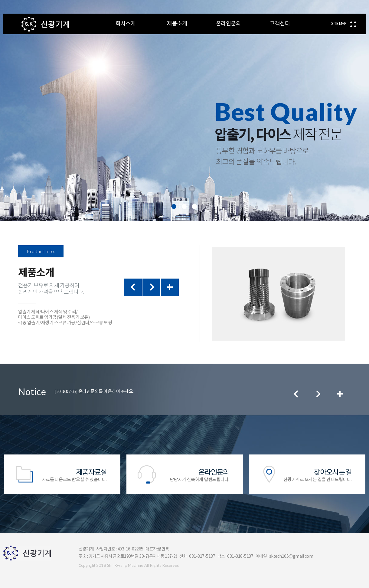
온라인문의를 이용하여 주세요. (94, 392)
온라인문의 (229, 24)
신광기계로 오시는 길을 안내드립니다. (307, 475)
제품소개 (177, 24)
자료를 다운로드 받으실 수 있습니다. (62, 475)
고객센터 (280, 24)
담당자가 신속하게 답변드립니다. (185, 475)
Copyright (87, 566)
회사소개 (126, 24)
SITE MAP (339, 24)
